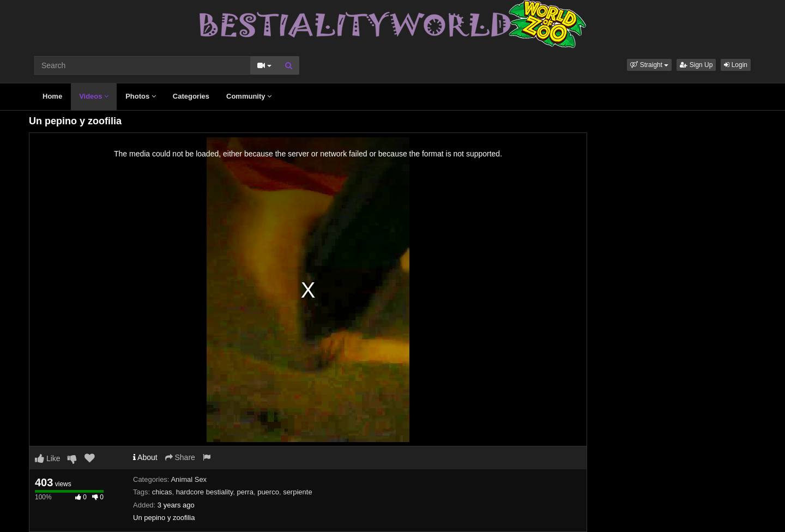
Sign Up (696, 65)
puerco (268, 492)
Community (249, 96)
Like (48, 458)
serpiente (297, 492)
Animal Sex (189, 479)
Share (180, 457)
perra (245, 492)
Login (736, 65)
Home (52, 96)
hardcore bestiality (205, 492)
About (145, 457)
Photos (141, 96)
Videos (94, 96)
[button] (649, 65)
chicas (162, 492)
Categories (191, 96)
